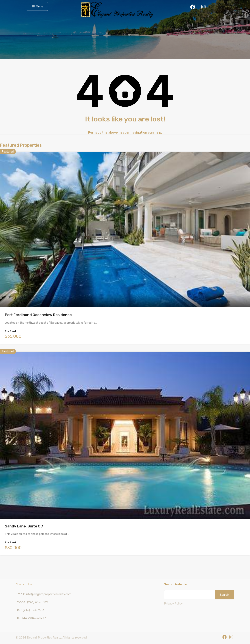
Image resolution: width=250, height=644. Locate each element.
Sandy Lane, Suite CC (24, 526)
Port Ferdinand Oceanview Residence (38, 315)
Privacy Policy (173, 604)
